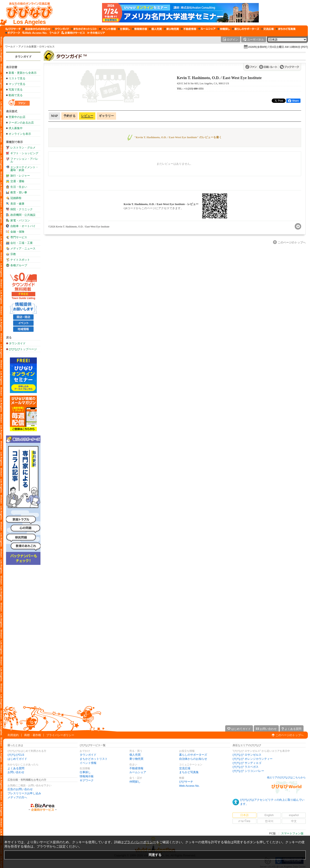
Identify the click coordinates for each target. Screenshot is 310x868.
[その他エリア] (96, 33)
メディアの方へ (17, 797)
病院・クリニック (22, 209)
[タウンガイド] (61, 29)
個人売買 (135, 755)
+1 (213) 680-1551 (194, 89)
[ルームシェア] (207, 29)
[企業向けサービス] (73, 33)
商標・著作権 (33, 735)
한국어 (269, 821)
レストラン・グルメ (23, 148)
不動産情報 (136, 768)
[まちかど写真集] (286, 29)
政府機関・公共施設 (23, 215)
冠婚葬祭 (16, 198)
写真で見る (16, 90)
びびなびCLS (16, 755)
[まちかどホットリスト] (84, 29)
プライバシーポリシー (60, 735)
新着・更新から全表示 (23, 73)
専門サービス (19, 237)
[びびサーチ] (13, 29)
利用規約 (13, 735)
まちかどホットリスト (94, 759)
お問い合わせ (16, 772)
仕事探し (85, 772)
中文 (294, 821)
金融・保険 (17, 232)
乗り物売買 (136, 759)
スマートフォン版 (292, 833)
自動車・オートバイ (23, 226)
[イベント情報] (108, 29)
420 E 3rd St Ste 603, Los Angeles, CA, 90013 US (203, 83)
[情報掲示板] (140, 29)
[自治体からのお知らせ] (37, 29)
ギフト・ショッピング (24, 153)
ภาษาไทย (244, 821)
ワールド (10, 47)
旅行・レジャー (20, 176)
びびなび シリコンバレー (248, 771)
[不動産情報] (189, 29)
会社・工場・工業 (22, 243)
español (294, 815)
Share (293, 101)
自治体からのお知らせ (193, 759)
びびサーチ (186, 782)
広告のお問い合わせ (20, 789)
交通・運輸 (17, 181)
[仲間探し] (224, 29)
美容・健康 (17, 204)
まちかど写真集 (189, 772)
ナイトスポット (20, 260)
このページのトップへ (290, 735)
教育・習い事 (19, 192)
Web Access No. (189, 786)
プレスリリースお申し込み (24, 793)
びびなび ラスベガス (246, 767)
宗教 (13, 254)
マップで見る (17, 84)
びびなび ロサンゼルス (247, 755)
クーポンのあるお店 (21, 123)
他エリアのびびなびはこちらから (286, 777)
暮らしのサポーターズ (193, 755)
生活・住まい (19, 187)
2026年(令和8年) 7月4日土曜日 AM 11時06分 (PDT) (278, 47)
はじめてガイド (17, 759)
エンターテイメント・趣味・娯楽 (24, 169)
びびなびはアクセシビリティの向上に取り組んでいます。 (272, 802)
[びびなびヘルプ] (54, 33)
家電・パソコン (20, 220)
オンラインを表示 (20, 134)
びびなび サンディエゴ (247, 763)
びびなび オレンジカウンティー (253, 759)
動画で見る (16, 95)
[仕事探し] (124, 29)
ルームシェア (138, 772)
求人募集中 (16, 128)
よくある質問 (16, 768)
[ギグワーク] (13, 33)
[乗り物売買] (171, 29)
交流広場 (185, 768)
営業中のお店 (17, 117)
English (269, 815)
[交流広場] (267, 29)
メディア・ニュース (23, 248)
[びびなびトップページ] (27, 13)
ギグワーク (87, 780)
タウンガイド (23, 57)
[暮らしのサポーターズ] (246, 29)
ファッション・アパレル (24, 160)
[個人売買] (156, 29)
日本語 (244, 815)
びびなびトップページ (23, 349)
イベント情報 (88, 763)
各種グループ (19, 265)
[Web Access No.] (35, 33)
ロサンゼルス (47, 47)
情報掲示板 (87, 776)
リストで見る (17, 78)
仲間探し (135, 782)
